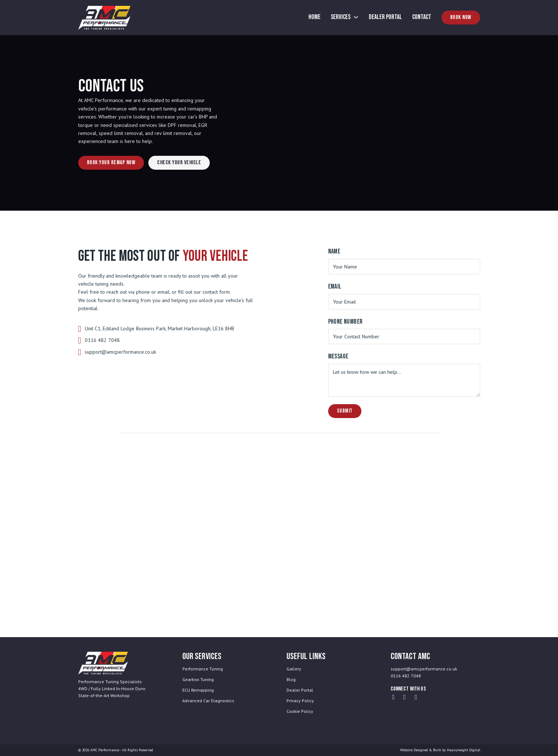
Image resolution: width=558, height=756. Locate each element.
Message (338, 356)
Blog (291, 679)
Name (334, 251)
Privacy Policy (300, 701)
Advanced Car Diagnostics (208, 701)
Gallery (294, 669)
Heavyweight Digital (464, 750)
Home (314, 17)
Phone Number (346, 322)
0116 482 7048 (102, 340)
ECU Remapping (198, 690)
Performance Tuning (203, 669)
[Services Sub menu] (356, 17)
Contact (422, 17)
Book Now (461, 17)
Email (335, 287)
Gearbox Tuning (198, 679)
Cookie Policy (300, 711)
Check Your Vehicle (179, 163)
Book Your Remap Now (111, 163)
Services (341, 17)
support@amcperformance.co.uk (120, 352)
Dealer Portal (385, 17)
